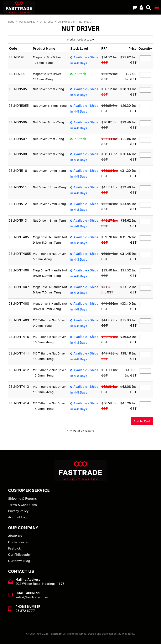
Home (11, 22)
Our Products (18, 542)
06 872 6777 (25, 611)
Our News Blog (19, 561)
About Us (15, 536)
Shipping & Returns (22, 498)
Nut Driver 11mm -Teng (50, 187)
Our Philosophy (19, 554)
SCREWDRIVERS (66, 22)
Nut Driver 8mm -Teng (49, 154)
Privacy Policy (18, 511)
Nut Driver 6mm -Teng (49, 122)
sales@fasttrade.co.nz (32, 597)
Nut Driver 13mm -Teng (50, 220)
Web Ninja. (129, 634)
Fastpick (14, 548)
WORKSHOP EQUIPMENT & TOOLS (36, 22)
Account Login (19, 517)
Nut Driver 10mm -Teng (50, 171)
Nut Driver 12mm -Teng (50, 204)
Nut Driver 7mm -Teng (49, 139)
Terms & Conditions (22, 505)
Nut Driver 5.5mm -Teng (50, 105)
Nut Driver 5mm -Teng (49, 89)
